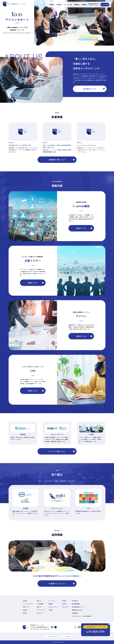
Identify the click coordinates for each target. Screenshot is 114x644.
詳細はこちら (81, 228)
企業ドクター (40, 607)
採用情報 (77, 5)
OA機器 (50, 610)
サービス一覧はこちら (57, 451)
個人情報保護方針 (76, 604)
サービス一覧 (68, 5)
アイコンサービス (41, 610)
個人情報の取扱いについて (78, 607)
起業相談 (51, 604)
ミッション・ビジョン (28, 604)
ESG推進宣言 (75, 613)
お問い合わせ (104, 5)
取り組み (25, 613)
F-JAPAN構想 (40, 604)
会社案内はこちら (90, 89)
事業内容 (59, 5)
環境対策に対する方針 (77, 610)
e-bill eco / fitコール (53, 607)
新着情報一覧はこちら (57, 160)
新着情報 (84, 5)
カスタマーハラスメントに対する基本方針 (82, 616)
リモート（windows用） (48, 636)
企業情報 (52, 5)
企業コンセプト (26, 607)
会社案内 (25, 610)
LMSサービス (40, 613)
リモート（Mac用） (66, 636)
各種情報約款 (75, 601)
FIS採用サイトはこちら (57, 584)
